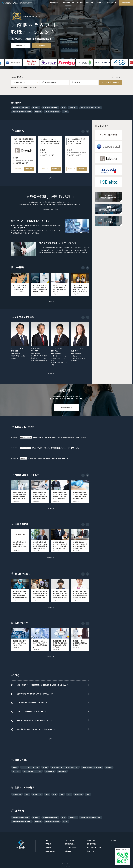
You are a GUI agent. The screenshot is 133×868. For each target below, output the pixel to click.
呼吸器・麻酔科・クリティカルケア (91, 108)
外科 (63, 108)
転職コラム (101, 3)
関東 (27, 794)
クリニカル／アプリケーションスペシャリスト (65, 767)
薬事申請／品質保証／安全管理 (92, 767)
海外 (88, 794)
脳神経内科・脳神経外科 (50, 108)
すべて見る (50, 178)
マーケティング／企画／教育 (30, 767)
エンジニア (16, 771)
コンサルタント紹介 (69, 3)
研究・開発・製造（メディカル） (33, 771)
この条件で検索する (112, 82)
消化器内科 (73, 108)
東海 (47, 794)
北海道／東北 (17, 794)
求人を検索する (41, 46)
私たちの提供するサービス (50, 209)
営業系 (15, 767)
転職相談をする (126, 3)
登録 (25, 88)
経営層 (45, 767)
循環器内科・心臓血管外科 (21, 108)
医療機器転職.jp (55, 3)
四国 (69, 794)
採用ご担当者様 (111, 3)
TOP (47, 840)
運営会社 (114, 840)
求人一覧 (48, 847)
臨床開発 (109, 767)
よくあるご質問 (91, 840)
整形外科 (36, 108)
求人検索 (80, 3)
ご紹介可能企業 (70, 840)
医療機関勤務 (50, 771)
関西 (54, 794)
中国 (62, 794)
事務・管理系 (62, 771)
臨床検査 (38, 112)
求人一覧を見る (116, 77)
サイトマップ (90, 851)
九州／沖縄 (79, 794)
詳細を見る (29, 169)
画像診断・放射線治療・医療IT (22, 112)
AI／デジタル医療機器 (52, 112)
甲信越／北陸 (37, 794)
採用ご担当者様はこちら (94, 847)
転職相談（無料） (91, 844)
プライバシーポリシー (67, 864)
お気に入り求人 (90, 3)
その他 (65, 112)
